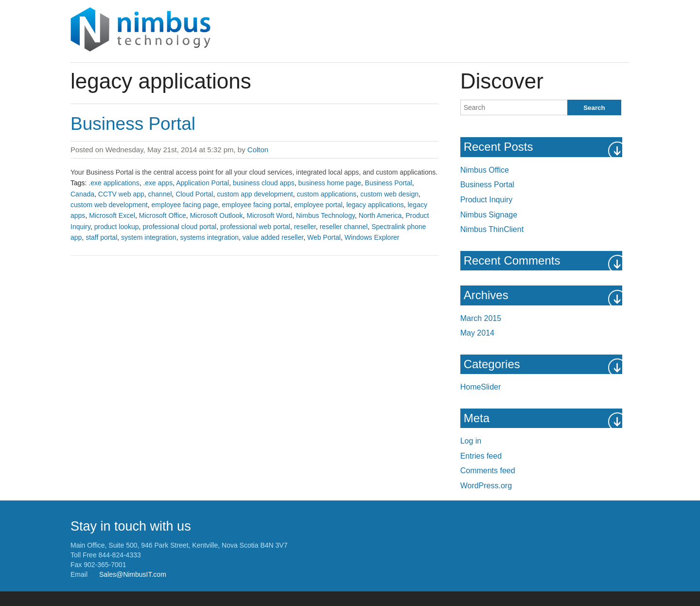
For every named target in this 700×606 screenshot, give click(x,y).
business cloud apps (264, 183)
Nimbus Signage (489, 215)
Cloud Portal (194, 194)
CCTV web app (121, 194)
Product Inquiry (487, 200)
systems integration (209, 237)
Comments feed (488, 471)
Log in (471, 441)
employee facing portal (256, 205)
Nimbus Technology (325, 215)
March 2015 (481, 318)
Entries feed (481, 456)
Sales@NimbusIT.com (133, 574)
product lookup (117, 227)
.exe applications (114, 183)
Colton (258, 150)
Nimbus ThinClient (492, 229)
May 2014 (477, 333)
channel (160, 194)
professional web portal (255, 227)
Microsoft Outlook (217, 215)
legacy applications (375, 205)
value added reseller (273, 237)
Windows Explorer (372, 237)
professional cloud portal (179, 227)
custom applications (326, 194)
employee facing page (185, 205)
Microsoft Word (269, 215)
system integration (149, 237)
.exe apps (158, 183)
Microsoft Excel (112, 215)
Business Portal (133, 124)
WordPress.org (486, 486)
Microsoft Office (163, 215)
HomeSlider (481, 387)
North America (380, 215)
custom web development (109, 205)
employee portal (318, 205)
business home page (330, 183)
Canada (82, 194)
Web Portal (324, 237)
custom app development (255, 194)
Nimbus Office (485, 170)
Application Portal (202, 183)
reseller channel (344, 227)
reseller (305, 227)
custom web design (389, 194)
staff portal (101, 237)
